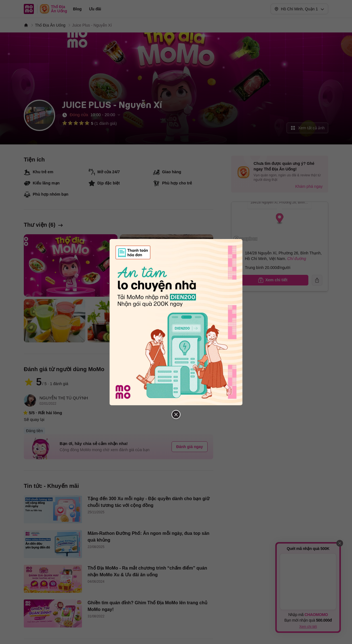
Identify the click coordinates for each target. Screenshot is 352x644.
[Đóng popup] (176, 414)
